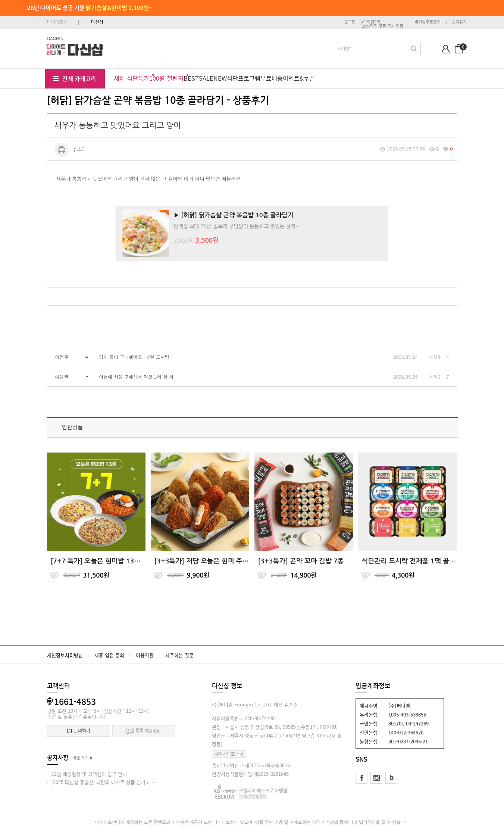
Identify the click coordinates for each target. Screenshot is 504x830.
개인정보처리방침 (65, 655)
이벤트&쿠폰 (299, 78)
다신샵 (97, 22)
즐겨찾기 (459, 22)
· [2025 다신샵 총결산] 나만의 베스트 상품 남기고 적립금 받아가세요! (119, 782)
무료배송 (272, 78)
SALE (206, 78)
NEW (220, 78)
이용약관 (145, 655)
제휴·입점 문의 (109, 655)
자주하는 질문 (179, 655)
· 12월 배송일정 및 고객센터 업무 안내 (87, 774)
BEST (191, 78)
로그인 (350, 22)
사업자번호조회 (229, 754)
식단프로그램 (244, 78)
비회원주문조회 (428, 22)
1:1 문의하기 (78, 731)
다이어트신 (57, 22)
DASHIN (55, 38)
